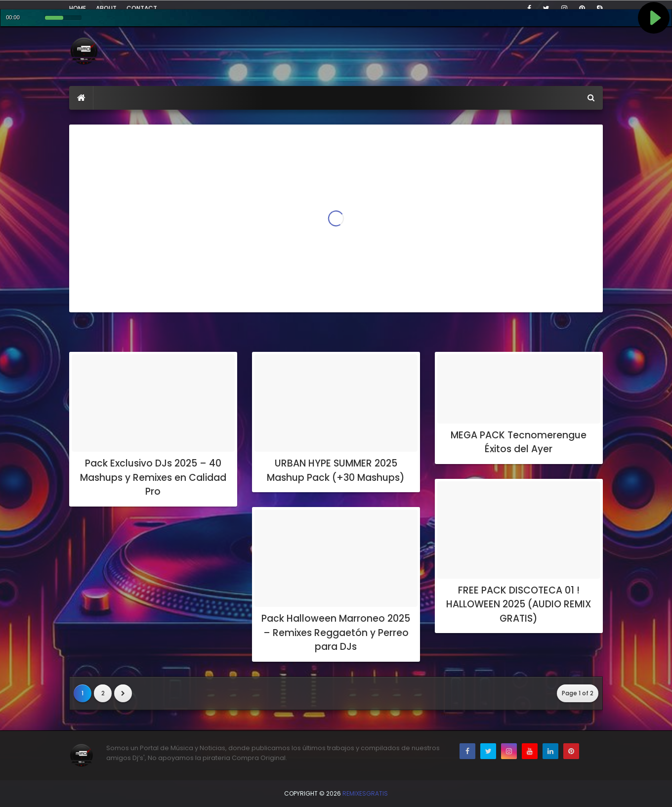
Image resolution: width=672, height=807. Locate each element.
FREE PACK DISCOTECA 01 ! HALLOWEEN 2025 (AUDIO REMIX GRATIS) (519, 604)
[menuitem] (81, 98)
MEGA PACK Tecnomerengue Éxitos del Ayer (519, 442)
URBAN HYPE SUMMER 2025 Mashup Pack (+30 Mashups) (336, 470)
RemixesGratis (365, 793)
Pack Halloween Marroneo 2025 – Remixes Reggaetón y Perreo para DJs (336, 633)
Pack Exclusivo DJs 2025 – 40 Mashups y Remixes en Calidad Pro (153, 477)
